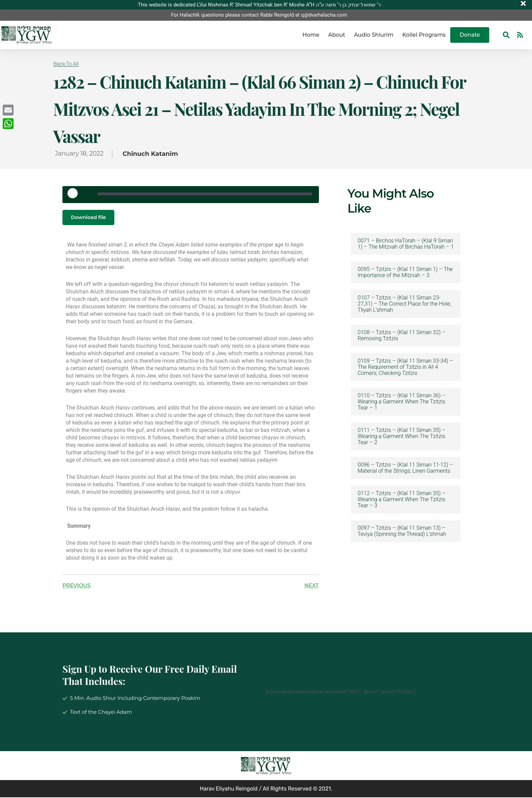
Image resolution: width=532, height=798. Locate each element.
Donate (470, 35)
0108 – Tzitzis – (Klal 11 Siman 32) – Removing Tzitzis (402, 335)
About (337, 35)
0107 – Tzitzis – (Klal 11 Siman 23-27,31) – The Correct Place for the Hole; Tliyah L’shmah (404, 304)
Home (311, 35)
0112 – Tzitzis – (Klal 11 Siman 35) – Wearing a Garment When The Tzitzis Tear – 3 (402, 500)
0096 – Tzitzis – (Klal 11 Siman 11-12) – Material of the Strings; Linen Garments (405, 468)
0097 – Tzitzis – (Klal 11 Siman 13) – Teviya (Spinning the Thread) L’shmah (402, 531)
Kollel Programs (424, 35)
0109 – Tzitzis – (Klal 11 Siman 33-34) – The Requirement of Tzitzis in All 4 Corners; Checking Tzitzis (405, 367)
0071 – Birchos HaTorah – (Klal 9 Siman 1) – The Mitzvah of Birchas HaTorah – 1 (406, 244)
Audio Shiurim (374, 35)
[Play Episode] (75, 196)
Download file (90, 217)
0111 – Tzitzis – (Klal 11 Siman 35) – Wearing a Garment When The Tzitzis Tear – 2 (402, 436)
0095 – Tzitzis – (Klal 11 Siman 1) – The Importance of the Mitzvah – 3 (405, 272)
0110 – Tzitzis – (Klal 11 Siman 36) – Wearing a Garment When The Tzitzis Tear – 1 (402, 402)
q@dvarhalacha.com (324, 15)
